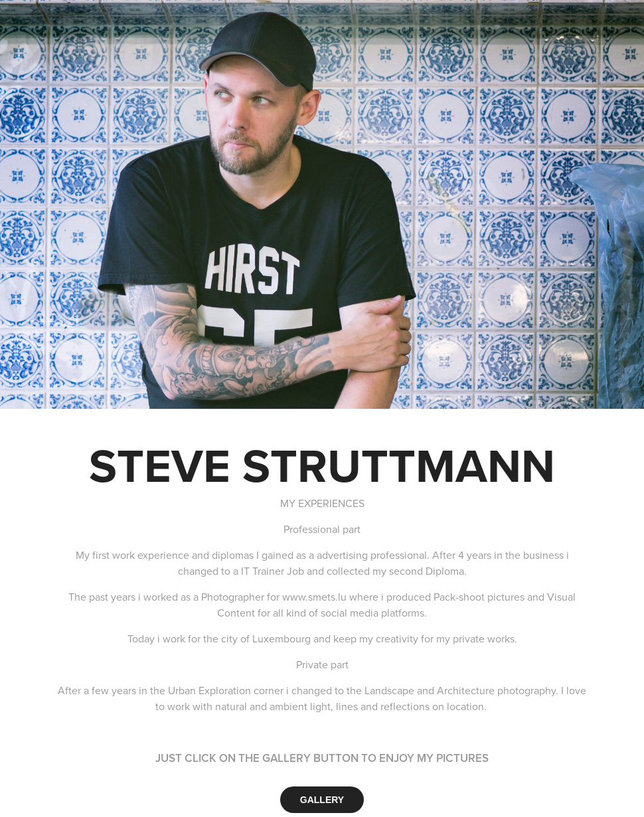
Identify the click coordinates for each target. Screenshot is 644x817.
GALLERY (322, 800)
